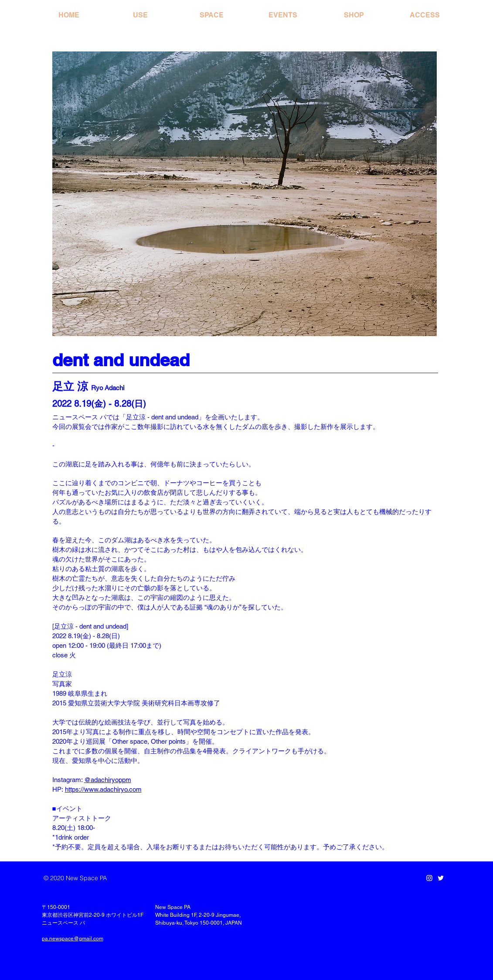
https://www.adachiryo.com (103, 789)
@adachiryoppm (108, 780)
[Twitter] (441, 878)
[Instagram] (429, 878)
